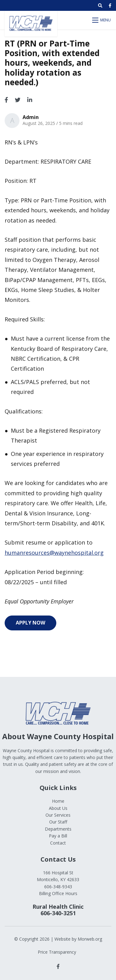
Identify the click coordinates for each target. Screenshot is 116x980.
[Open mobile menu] (102, 20)
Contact (58, 843)
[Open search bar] (100, 6)
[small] (110, 6)
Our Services (58, 815)
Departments (58, 829)
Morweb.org (90, 939)
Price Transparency (57, 952)
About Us (58, 808)
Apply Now (30, 623)
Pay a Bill (58, 836)
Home (58, 801)
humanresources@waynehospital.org (54, 553)
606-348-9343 (58, 887)
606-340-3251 (58, 913)
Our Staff (58, 822)
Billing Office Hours (58, 893)
